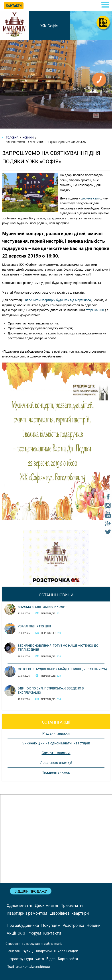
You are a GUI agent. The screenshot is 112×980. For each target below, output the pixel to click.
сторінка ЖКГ (95, 310)
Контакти (52, 933)
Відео (51, 959)
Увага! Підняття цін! (34, 626)
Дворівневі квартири (69, 913)
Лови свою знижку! (56, 763)
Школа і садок (66, 951)
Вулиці (28, 951)
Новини (93, 925)
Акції (11, 933)
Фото (40, 959)
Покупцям (51, 925)
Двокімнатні (46, 905)
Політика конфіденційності (29, 967)
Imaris (58, 944)
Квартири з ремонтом (27, 913)
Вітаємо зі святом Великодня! (43, 607)
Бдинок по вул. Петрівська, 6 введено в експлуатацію (51, 690)
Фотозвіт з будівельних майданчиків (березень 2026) (62, 669)
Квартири (44, 951)
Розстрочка (73, 925)
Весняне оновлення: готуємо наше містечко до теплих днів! (58, 648)
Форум (35, 933)
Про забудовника (23, 925)
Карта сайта (68, 959)
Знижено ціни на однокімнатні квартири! (56, 743)
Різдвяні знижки (56, 733)
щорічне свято (91, 198)
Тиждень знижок (56, 772)
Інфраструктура (20, 959)
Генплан (13, 951)
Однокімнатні (19, 905)
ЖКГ (22, 933)
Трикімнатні (72, 905)
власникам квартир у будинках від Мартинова (58, 300)
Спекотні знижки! (56, 753)
